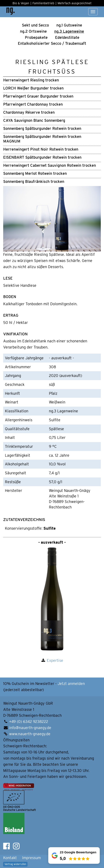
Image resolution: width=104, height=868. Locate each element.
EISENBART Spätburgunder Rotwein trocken (42, 157)
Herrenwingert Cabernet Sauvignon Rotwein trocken (50, 165)
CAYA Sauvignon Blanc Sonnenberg (34, 120)
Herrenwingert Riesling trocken (31, 80)
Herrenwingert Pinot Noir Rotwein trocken (41, 149)
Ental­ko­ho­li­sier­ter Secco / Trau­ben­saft (52, 43)
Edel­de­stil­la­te (67, 37)
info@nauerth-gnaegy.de (30, 728)
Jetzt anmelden (71, 684)
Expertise (55, 660)
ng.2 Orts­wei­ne (33, 31)
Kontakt (10, 858)
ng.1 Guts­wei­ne (69, 25)
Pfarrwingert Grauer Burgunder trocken (38, 96)
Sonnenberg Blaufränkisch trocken (34, 181)
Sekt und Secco (35, 25)
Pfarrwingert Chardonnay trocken (33, 104)
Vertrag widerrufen (15, 864)
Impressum (31, 858)
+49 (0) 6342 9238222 (29, 722)
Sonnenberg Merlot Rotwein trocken (35, 173)
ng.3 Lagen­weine (69, 31)
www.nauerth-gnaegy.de (30, 734)
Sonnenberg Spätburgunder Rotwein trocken (42, 128)
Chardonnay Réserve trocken (29, 112)
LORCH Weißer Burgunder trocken (33, 88)
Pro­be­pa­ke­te (36, 37)
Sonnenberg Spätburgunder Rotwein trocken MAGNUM (42, 139)
